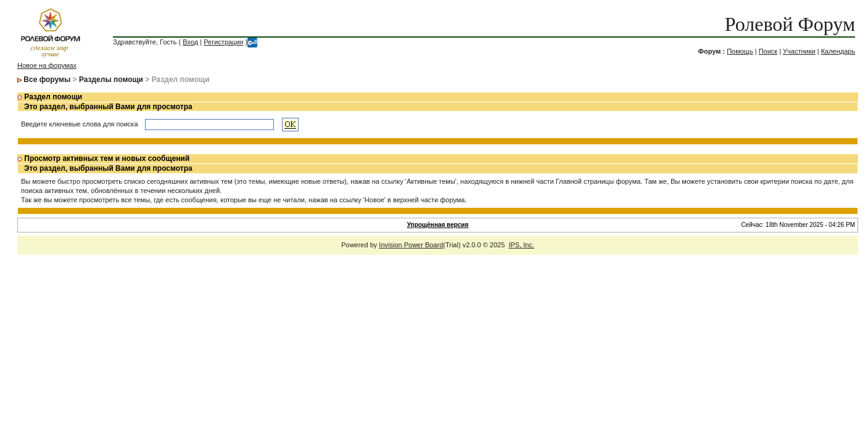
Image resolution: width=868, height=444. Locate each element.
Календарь (838, 51)
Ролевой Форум (790, 24)
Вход (190, 42)
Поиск (768, 51)
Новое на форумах (47, 65)
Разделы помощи (111, 80)
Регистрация (223, 42)
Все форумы (47, 80)
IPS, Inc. (521, 245)
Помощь (740, 51)
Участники (799, 51)
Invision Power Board (411, 245)
